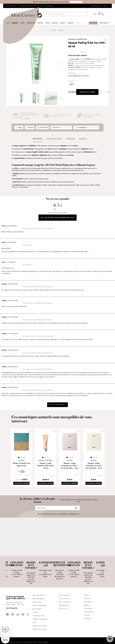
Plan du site (63, 601)
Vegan (20, 128)
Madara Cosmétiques (78, 39)
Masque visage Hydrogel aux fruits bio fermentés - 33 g (94, 467)
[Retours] (106, 5)
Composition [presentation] (70, 139)
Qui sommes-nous (39, 588)
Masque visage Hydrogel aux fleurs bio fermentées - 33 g (70, 467)
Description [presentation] (38, 139)
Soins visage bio (65, 588)
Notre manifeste (38, 591)
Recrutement (37, 601)
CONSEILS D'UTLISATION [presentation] (54, 139)
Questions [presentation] (83, 139)
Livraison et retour (39, 608)
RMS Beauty (88, 595)
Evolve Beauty (89, 604)
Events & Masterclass (40, 598)
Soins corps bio (64, 591)
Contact (35, 605)
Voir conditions (25, 119)
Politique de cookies (40, 618)
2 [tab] (21, 459)
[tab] (38, 139)
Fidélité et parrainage (40, 612)
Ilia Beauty (87, 591)
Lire (78, 515)
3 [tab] (24, 459)
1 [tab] (19, 459)
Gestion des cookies (40, 622)
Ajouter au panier (21, 485)
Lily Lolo (87, 588)
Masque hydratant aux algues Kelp (21, 466)
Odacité (87, 608)
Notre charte (37, 595)
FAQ (34, 615)
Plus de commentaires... (58, 405)
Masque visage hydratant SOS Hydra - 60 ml (45, 467)
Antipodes (87, 611)
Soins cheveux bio (65, 595)
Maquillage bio (64, 598)
